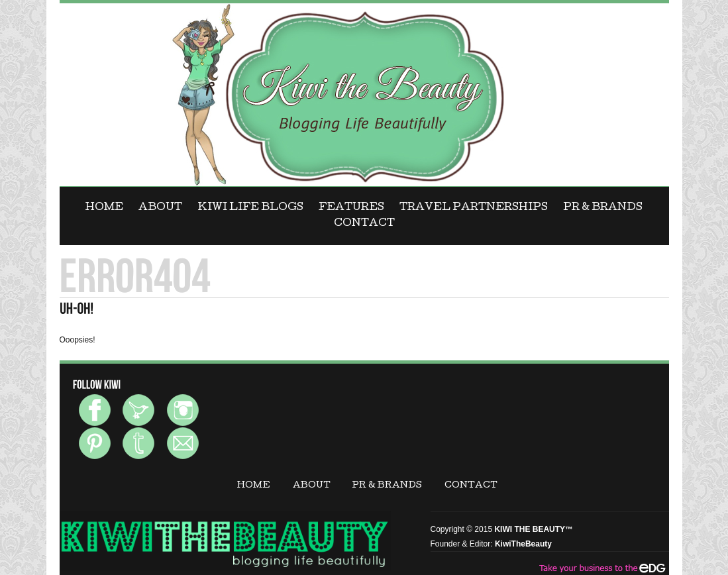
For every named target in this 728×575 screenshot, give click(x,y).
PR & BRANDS (603, 208)
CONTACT (364, 224)
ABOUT (160, 208)
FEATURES (351, 208)
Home (104, 208)
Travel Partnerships (474, 208)
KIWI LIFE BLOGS (251, 208)
